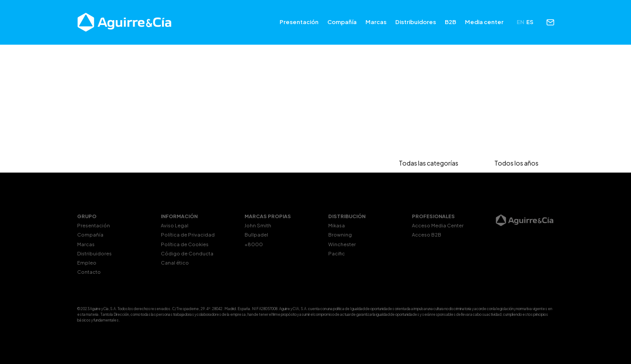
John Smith (258, 225)
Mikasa (337, 225)
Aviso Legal (175, 225)
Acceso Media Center (438, 225)
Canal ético (175, 263)
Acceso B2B (427, 235)
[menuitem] (521, 22)
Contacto (89, 272)
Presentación (299, 22)
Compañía (342, 22)
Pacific (337, 253)
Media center (484, 22)
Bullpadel (256, 235)
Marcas (376, 22)
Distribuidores (416, 22)
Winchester (342, 244)
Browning (340, 235)
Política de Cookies (185, 244)
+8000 (254, 244)
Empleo (87, 263)
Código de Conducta (187, 253)
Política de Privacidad (188, 235)
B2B (450, 22)
